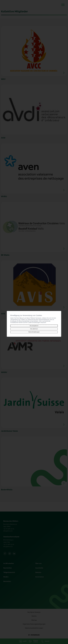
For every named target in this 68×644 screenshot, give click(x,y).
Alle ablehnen (34, 329)
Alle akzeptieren (34, 326)
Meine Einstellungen (34, 332)
